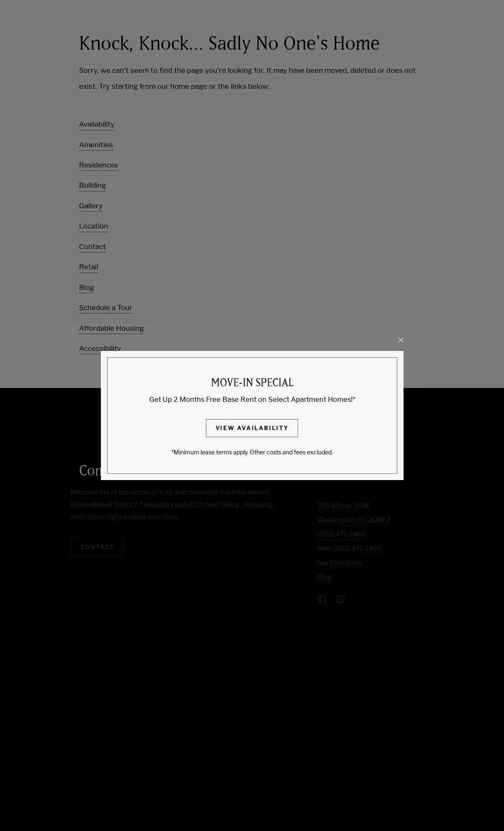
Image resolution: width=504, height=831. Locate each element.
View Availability (252, 428)
